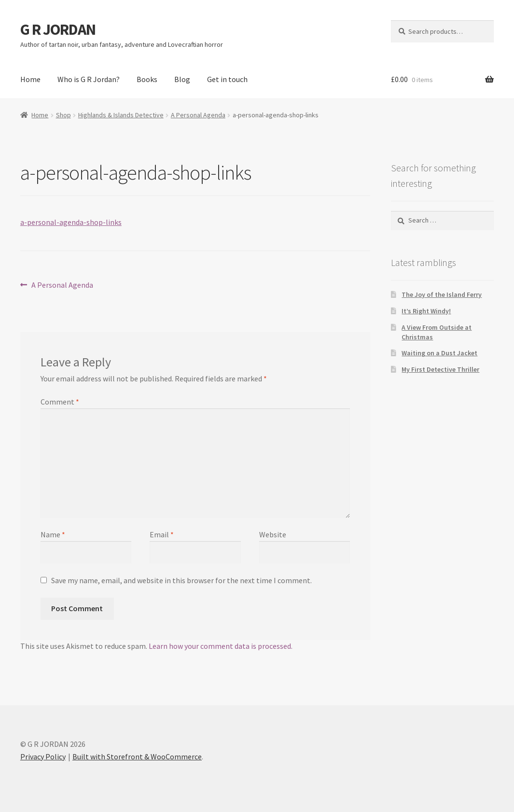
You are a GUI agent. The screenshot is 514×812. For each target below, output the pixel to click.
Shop (63, 115)
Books (147, 79)
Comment (60, 402)
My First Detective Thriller (440, 369)
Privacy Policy (43, 756)
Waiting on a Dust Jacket (439, 353)
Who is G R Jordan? (89, 79)
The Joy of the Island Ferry (442, 294)
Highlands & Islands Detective (121, 115)
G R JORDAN (58, 29)
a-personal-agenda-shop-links (71, 222)
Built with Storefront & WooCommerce (137, 756)
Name (53, 534)
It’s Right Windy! (426, 311)
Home (30, 79)
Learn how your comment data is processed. (221, 646)
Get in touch (227, 79)
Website (273, 534)
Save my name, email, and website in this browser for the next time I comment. (181, 580)
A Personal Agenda (198, 115)
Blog (182, 79)
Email (162, 534)
